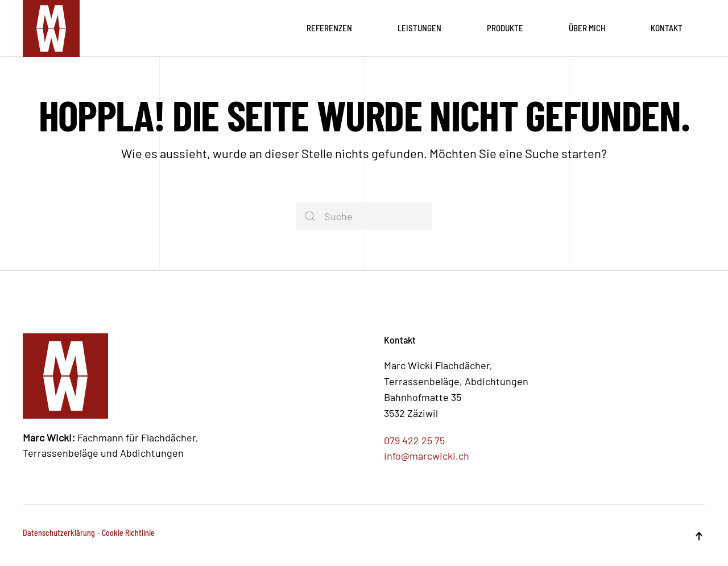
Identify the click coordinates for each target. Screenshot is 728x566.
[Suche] (364, 216)
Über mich (587, 28)
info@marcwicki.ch (427, 456)
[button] (699, 536)
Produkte (505, 28)
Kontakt (667, 28)
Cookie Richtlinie (128, 533)
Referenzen (329, 28)
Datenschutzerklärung (59, 533)
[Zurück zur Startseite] (51, 28)
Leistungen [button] (419, 28)
